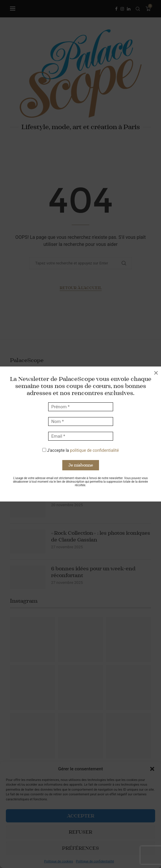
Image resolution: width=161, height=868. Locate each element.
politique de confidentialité (94, 450)
